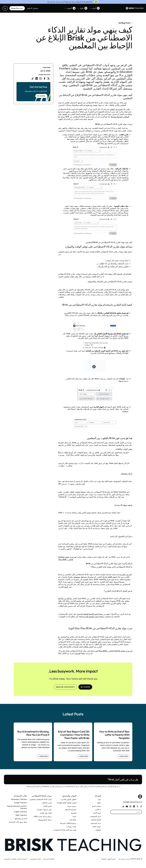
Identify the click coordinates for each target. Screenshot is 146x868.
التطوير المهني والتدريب (68, 799)
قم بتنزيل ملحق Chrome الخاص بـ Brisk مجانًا (115, 651)
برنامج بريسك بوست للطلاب (42, 816)
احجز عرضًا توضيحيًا (17, 8)
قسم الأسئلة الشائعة (90, 614)
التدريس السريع (126, 574)
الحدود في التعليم (116, 109)
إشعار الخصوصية (35, 859)
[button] (95, 8)
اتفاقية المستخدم (49, 859)
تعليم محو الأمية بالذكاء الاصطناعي (65, 830)
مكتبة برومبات (71, 827)
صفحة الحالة (97, 827)
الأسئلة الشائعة (96, 820)
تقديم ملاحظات (47, 803)
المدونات (77, 653)
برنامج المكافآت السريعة (68, 823)
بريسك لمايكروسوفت (45, 820)
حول (99, 799)
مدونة (74, 816)
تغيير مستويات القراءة (44, 810)
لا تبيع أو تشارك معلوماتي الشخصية (16, 859)
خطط (99, 803)
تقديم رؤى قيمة (91, 105)
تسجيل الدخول (32, 8)
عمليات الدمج (96, 806)
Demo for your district (65, 687)
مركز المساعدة (96, 823)
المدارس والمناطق (21, 819)
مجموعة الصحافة (71, 810)
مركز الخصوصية (96, 816)
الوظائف (98, 830)
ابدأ (5, 8)
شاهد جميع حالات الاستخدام (18, 822)
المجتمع (74, 813)
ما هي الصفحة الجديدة (91, 617)
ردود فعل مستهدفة (81, 577)
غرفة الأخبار (97, 813)
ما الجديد (98, 810)
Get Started (41, 96)
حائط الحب (73, 820)
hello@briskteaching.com (133, 802)
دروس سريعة (72, 806)
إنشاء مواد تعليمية (46, 813)
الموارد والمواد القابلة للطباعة (67, 803)
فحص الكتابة (112, 577)
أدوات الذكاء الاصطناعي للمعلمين (41, 799)
